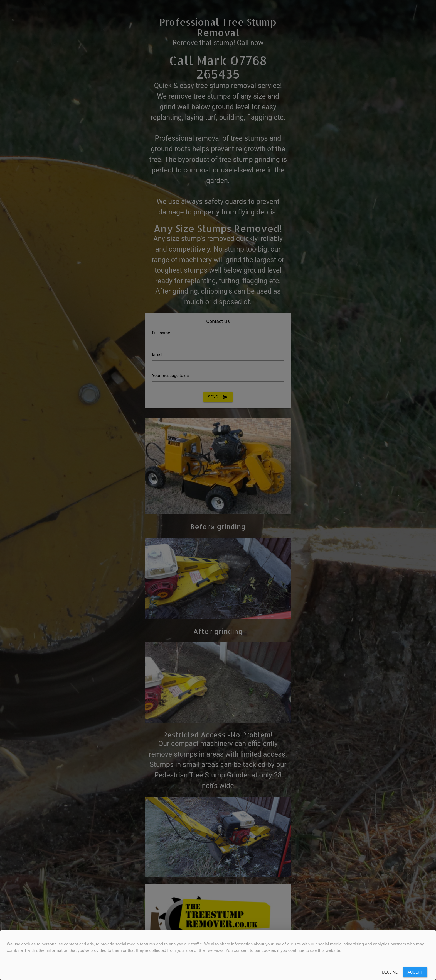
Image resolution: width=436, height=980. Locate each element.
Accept (415, 972)
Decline (390, 972)
